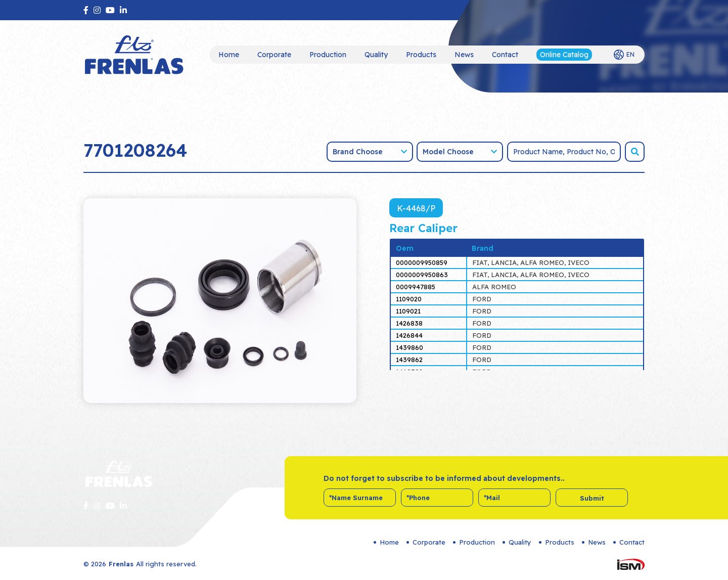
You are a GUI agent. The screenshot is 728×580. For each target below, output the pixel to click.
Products (421, 55)
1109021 (408, 311)
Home (229, 55)
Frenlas (121, 564)
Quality (376, 55)
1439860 (409, 347)
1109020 (409, 299)
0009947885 (416, 287)
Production (328, 55)
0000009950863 (422, 275)
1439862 (409, 360)
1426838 (409, 323)
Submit (592, 498)
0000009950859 (422, 262)
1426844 (409, 335)
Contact (505, 55)
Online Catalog (564, 55)
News (464, 55)
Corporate (274, 55)
